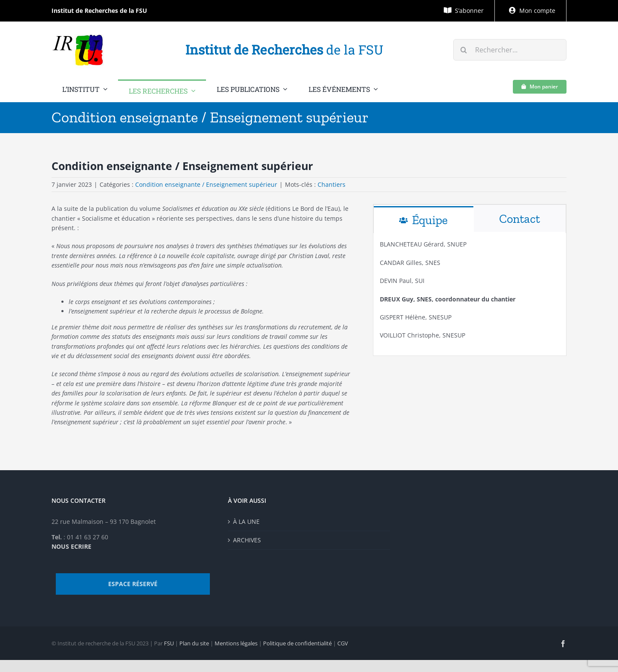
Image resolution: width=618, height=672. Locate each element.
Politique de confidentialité (297, 643)
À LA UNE (246, 521)
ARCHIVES (247, 540)
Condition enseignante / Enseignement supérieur (206, 184)
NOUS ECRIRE (71, 546)
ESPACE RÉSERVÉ (133, 584)
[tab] (424, 220)
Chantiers (332, 184)
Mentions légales (236, 643)
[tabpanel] (470, 294)
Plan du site (194, 643)
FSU (169, 643)
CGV (343, 643)
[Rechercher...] (510, 50)
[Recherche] (464, 50)
